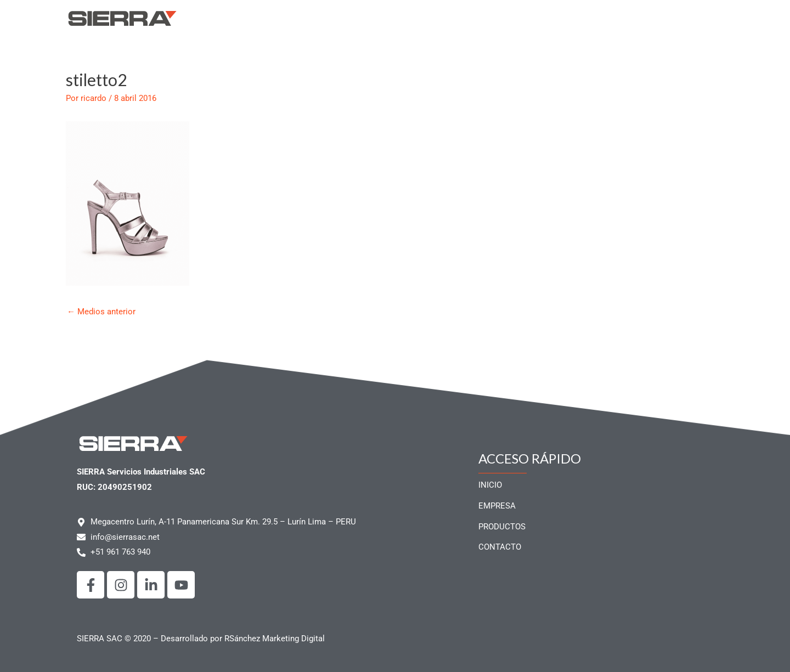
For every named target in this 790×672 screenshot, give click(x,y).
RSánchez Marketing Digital (275, 639)
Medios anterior (101, 312)
